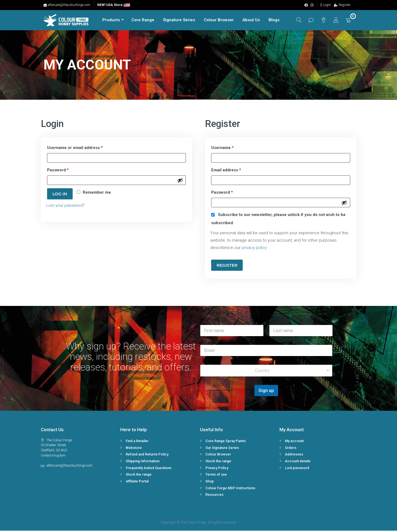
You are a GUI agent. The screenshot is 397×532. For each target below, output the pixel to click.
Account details (298, 462)
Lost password (297, 469)
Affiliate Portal (137, 483)
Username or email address (84, 148)
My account (294, 442)
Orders (291, 449)
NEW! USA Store (114, 5)
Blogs (270, 21)
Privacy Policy (217, 469)
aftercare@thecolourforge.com (67, 5)
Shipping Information (143, 462)
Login (326, 5)
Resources (214, 496)
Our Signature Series (222, 449)
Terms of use (216, 476)
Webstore (134, 449)
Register (342, 5)
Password (67, 171)
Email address (235, 171)
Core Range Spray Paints (226, 442)
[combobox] (266, 372)
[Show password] (180, 182)
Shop (210, 483)
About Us (247, 21)
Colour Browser (215, 21)
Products (107, 21)
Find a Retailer (137, 442)
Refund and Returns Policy (147, 456)
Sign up (266, 392)
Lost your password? (66, 207)
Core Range (139, 21)
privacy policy (254, 249)
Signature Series (175, 21)
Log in (60, 195)
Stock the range (139, 476)
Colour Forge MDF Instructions (230, 489)
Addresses (294, 456)
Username (231, 148)
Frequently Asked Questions (149, 469)
